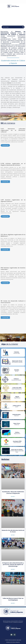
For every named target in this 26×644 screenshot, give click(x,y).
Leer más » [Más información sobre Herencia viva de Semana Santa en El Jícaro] (13, 535)
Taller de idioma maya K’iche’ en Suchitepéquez (13, 599)
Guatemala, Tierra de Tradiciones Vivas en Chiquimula (13, 492)
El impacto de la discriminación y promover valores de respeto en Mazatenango (13, 565)
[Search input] (12, 27)
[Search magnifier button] (23, 27)
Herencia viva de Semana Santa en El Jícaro (13, 531)
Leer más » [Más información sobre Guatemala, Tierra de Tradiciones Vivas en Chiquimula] (13, 497)
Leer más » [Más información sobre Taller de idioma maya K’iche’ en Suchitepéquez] (13, 603)
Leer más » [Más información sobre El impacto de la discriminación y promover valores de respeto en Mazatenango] (13, 569)
